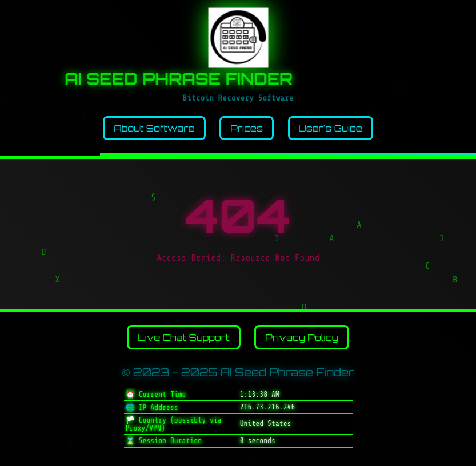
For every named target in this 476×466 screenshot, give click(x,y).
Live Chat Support (183, 337)
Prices (247, 128)
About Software (154, 128)
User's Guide (331, 128)
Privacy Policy (302, 337)
